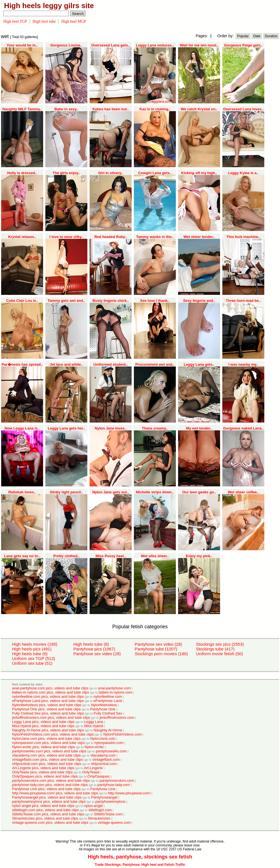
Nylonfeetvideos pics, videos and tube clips (47, 705)
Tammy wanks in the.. (155, 237)
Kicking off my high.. (199, 173)
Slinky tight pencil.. (66, 492)
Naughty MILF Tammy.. (22, 109)
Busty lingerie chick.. (111, 301)
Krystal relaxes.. (22, 237)
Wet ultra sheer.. (155, 556)
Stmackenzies (99, 818)
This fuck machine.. (243, 237)
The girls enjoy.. (66, 173)
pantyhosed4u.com (111, 751)
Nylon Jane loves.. (110, 428)
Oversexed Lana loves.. (243, 109)
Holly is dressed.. (22, 173)
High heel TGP (15, 21)
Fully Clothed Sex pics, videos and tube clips (48, 713)
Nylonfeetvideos (104, 705)
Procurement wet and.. (155, 364)
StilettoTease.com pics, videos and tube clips (48, 814)
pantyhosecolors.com (117, 781)
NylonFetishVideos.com (122, 734)
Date (257, 36)
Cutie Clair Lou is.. (22, 301)
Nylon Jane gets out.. (111, 492)
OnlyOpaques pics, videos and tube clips (45, 776)
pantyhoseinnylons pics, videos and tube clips (49, 802)
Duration (271, 36)
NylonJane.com (103, 739)
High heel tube (44, 21)
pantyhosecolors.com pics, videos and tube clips (51, 781)
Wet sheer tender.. (199, 237)
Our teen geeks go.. (199, 492)
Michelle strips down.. (155, 492)
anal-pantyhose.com (114, 688)
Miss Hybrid (94, 726)
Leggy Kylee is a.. (243, 173)
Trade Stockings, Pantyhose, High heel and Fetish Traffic (140, 865)
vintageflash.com (106, 760)
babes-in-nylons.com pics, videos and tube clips (51, 692)
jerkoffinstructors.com (117, 718)
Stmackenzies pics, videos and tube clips (45, 818)
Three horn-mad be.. (243, 301)
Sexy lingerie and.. (199, 301)
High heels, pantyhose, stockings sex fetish (140, 857)
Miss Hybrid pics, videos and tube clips (43, 726)
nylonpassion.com (109, 743)
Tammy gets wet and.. (66, 301)
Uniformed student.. (111, 364)
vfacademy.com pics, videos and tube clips (46, 755)
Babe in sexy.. (66, 109)
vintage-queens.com (114, 823)
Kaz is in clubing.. (155, 109)
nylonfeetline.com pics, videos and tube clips (48, 697)
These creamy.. (155, 428)
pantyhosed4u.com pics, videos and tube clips (49, 751)
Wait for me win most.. (199, 45)
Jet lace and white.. (66, 364)
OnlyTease (91, 772)
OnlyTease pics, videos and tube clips (42, 772)
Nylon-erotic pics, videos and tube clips (44, 747)
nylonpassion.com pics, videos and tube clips (48, 743)
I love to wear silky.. (66, 237)
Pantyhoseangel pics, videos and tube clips (47, 797)
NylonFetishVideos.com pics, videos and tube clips (53, 734)
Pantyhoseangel (104, 797)
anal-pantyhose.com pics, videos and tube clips (50, 688)
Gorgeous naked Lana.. (243, 428)
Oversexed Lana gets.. (111, 45)
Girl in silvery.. (111, 173)
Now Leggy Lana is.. (22, 428)
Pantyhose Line (103, 789)
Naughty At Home (108, 730)
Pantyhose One (103, 709)
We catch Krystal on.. (199, 109)
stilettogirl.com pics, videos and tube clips (45, 810)
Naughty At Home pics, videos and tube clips (48, 730)
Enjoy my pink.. (199, 556)
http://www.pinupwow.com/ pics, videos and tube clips (55, 793)
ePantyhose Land (108, 701)
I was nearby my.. (243, 364)
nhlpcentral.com (104, 764)
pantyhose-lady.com (114, 785)
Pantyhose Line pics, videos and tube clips (46, 789)
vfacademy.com (103, 755)
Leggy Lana (94, 722)
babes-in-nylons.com (116, 692)
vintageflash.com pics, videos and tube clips (47, 760)
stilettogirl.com (100, 810)
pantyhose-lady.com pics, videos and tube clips (50, 785)
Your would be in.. (22, 45)
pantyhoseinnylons (110, 802)
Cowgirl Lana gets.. (155, 173)
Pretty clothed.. (66, 556)
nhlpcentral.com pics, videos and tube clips (47, 764)
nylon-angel (93, 806)
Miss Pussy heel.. (111, 556)
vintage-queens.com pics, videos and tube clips (50, 823)
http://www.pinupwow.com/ (129, 793)
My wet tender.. (199, 428)
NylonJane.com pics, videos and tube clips (46, 739)
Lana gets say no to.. (22, 556)
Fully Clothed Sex (108, 713)
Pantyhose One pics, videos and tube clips (46, 709)
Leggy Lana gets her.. (66, 428)
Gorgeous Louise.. (66, 45)
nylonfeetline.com (108, 697)
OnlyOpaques (99, 776)
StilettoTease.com (108, 814)
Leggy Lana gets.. (199, 364)
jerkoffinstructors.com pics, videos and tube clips (51, 718)
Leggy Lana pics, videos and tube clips (43, 722)
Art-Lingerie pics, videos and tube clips (43, 768)
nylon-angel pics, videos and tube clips (43, 806)
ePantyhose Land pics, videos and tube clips (48, 701)
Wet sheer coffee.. (243, 492)
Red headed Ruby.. (111, 237)
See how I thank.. (155, 301)
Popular (243, 36)
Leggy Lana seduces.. (155, 45)
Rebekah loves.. (22, 492)
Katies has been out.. (111, 109)
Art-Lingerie (93, 768)
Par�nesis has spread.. (22, 364)
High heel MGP (74, 21)
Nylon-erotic (94, 747)
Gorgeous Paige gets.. (243, 45)
